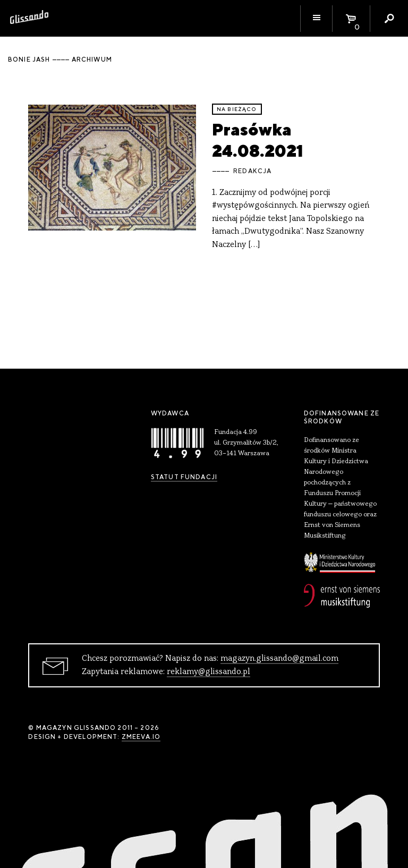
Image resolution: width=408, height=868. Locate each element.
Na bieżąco (237, 109)
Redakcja (252, 171)
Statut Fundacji (184, 477)
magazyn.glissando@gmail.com (279, 659)
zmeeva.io (141, 737)
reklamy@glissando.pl (209, 672)
